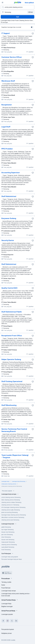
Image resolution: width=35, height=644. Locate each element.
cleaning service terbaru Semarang (11, 502)
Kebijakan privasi (7, 633)
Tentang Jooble (6, 582)
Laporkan (30, 52)
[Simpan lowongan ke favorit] (33, 34)
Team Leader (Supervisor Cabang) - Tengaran (15, 456)
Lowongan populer (7, 614)
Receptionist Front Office (12, 336)
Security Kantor (8, 240)
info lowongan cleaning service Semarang (13, 507)
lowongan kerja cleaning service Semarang (14, 515)
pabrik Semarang (6, 527)
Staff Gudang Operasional (12, 381)
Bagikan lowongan (7, 606)
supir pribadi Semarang (8, 547)
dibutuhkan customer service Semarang (13, 517)
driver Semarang (6, 537)
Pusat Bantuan (6, 588)
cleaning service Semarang (9, 545)
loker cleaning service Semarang (11, 500)
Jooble (13, 640)
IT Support (6, 33)
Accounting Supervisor (11, 173)
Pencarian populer (8, 491)
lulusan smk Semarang (8, 540)
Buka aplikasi (29, 3)
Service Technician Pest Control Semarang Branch (14, 430)
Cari (17, 17)
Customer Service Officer (12, 57)
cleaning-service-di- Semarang (10, 505)
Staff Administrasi (9, 196)
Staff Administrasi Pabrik (12, 312)
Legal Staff (6, 127)
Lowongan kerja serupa (9, 591)
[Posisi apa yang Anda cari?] (17, 7)
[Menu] (3, 3)
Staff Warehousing (9, 405)
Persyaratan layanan (8, 629)
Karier (3, 585)
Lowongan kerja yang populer (10, 557)
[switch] (32, 27)
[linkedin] (16, 621)
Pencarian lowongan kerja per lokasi (12, 559)
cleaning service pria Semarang (10, 520)
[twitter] (12, 621)
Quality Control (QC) (9, 288)
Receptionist (7, 105)
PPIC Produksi (7, 149)
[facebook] (3, 621)
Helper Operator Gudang (11, 359)
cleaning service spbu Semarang (11, 510)
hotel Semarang (6, 550)
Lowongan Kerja (6, 604)
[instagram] (8, 621)
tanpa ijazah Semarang (8, 542)
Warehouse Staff (8, 81)
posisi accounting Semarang (10, 512)
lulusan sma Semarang (8, 532)
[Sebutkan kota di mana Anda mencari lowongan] (17, 12)
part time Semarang (7, 535)
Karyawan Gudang (9, 218)
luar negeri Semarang (7, 530)
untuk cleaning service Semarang (11, 497)
